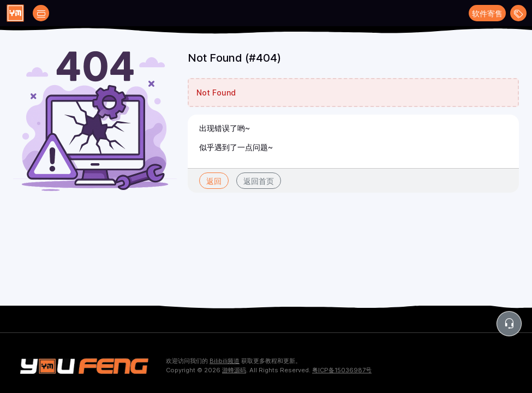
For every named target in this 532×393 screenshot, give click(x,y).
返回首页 (259, 181)
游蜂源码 (234, 370)
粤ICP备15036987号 (342, 370)
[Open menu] (518, 13)
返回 (214, 181)
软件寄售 (487, 13)
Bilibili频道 (225, 361)
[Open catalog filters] (41, 13)
